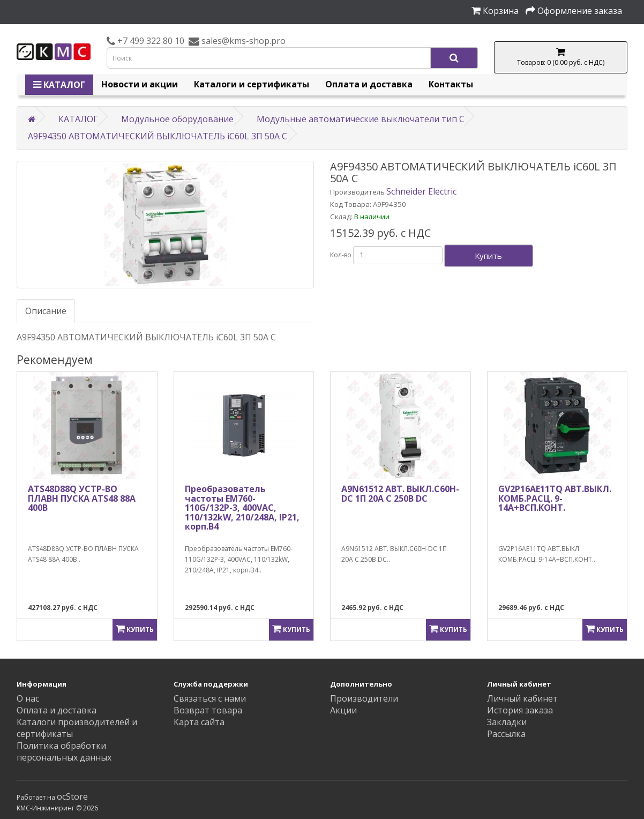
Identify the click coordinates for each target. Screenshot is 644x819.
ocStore (72, 796)
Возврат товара (208, 710)
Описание (46, 311)
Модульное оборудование (177, 119)
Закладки (507, 722)
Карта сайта (199, 722)
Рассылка (506, 734)
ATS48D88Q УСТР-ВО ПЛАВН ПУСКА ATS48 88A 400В (82, 498)
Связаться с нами (210, 698)
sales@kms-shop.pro (242, 41)
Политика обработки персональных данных (64, 751)
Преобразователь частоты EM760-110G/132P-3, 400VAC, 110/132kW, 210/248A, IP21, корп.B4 (242, 508)
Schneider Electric (421, 191)
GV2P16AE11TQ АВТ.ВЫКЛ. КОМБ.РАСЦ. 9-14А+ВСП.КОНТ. (555, 498)
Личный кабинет (522, 698)
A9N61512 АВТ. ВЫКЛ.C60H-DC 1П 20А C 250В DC (400, 494)
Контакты (451, 84)
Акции (343, 710)
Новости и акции (140, 84)
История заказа (520, 710)
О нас (28, 698)
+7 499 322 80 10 (150, 41)
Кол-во (341, 255)
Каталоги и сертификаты (252, 84)
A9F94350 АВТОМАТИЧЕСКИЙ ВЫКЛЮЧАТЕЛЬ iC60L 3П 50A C (158, 136)
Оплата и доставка (369, 84)
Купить (488, 256)
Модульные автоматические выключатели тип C (361, 119)
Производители (364, 698)
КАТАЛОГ (59, 85)
